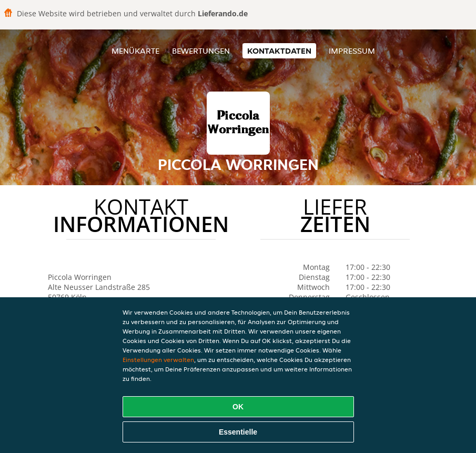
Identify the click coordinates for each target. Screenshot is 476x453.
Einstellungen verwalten (158, 360)
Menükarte (135, 51)
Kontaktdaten (279, 51)
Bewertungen (201, 51)
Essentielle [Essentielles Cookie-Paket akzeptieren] (238, 432)
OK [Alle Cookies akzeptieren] (238, 407)
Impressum (352, 51)
